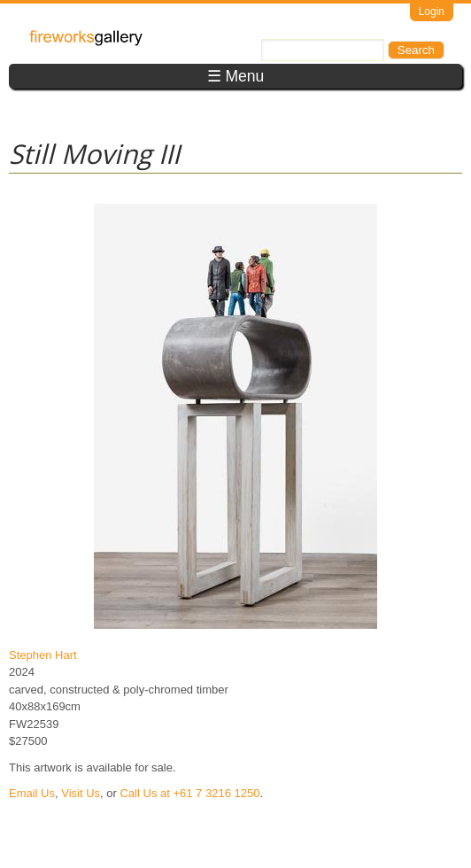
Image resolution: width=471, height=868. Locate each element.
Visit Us (81, 793)
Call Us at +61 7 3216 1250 (189, 793)
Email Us (32, 793)
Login (432, 12)
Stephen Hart (43, 655)
